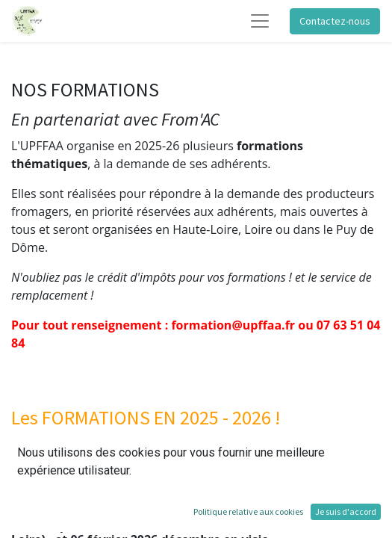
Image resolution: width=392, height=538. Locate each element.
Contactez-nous (335, 21)
